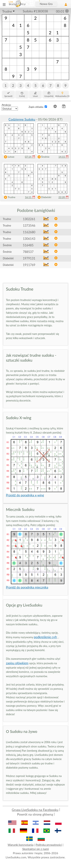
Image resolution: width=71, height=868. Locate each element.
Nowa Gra (46, 4)
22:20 (64, 197)
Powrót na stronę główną (35, 814)
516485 (28, 245)
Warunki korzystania (21, 845)
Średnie (43, 157)
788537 (28, 252)
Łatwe (8, 157)
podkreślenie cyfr (45, 637)
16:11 (30, 197)
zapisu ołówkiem (17, 663)
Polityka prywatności (49, 845)
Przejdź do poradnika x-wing (25, 495)
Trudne (7, 11)
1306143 (29, 239)
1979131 (29, 258)
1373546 (29, 226)
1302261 (29, 219)
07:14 (30, 157)
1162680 (29, 232)
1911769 (29, 265)
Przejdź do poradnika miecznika (27, 587)
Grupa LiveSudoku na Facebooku (35, 810)
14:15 (64, 157)
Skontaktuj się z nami (35, 849)
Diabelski (44, 197)
